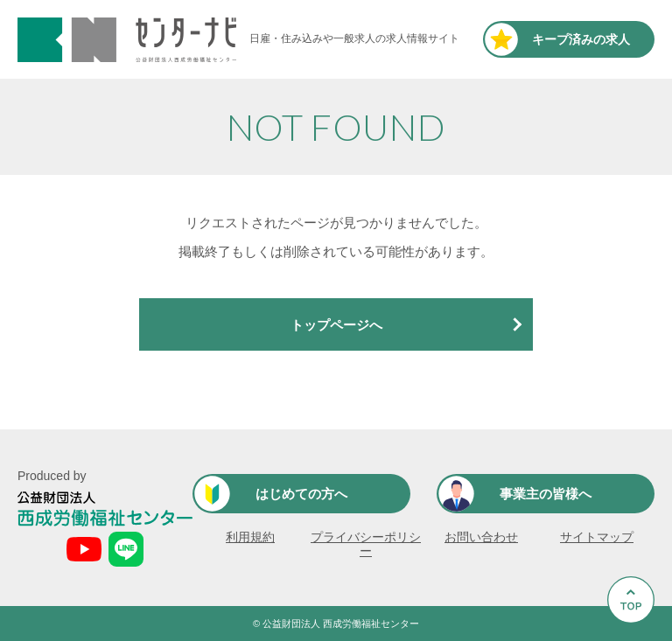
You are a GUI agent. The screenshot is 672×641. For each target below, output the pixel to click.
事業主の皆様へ (546, 494)
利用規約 (250, 537)
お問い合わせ (481, 537)
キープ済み (581, 39)
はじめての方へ (301, 494)
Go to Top (633, 641)
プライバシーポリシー (366, 544)
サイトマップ (597, 537)
